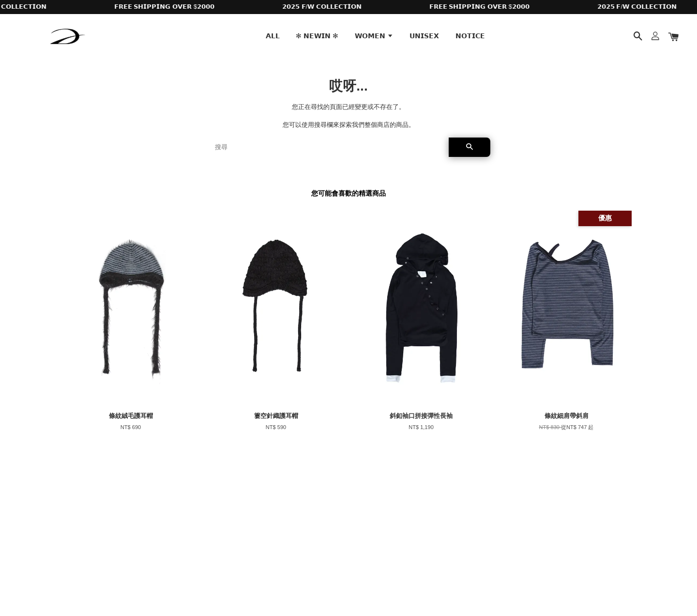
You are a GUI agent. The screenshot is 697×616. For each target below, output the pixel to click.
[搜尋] (328, 147)
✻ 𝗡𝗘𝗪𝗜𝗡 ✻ (317, 36)
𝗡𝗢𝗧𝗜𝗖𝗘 (470, 36)
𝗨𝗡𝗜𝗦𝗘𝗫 (424, 36)
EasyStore (144, 581)
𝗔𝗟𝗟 (273, 36)
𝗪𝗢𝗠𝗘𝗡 (374, 36)
